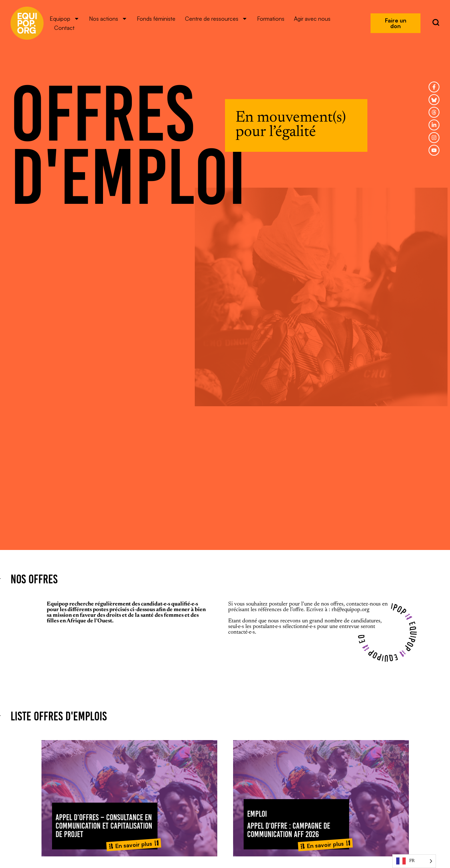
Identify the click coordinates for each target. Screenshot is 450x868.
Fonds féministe (156, 19)
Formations (271, 19)
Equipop (65, 19)
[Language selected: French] (414, 861)
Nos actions (108, 19)
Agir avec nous (312, 19)
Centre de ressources (216, 19)
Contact (64, 28)
